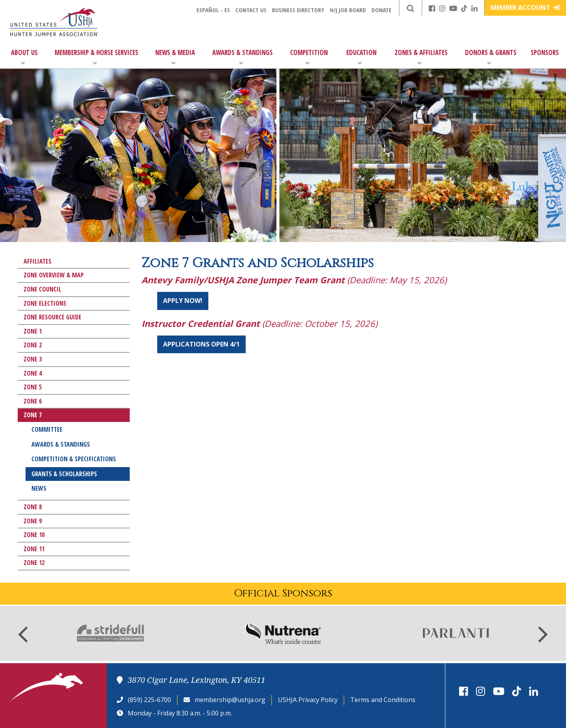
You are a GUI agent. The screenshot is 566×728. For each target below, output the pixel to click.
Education (361, 57)
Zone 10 (34, 535)
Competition (309, 57)
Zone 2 (33, 345)
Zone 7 (33, 415)
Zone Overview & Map (54, 275)
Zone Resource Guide (52, 317)
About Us (24, 57)
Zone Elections (45, 303)
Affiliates (38, 261)
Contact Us (251, 10)
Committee (47, 429)
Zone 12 (34, 563)
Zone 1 (33, 331)
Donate (381, 10)
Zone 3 (33, 359)
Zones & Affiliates (421, 57)
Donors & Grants (491, 57)
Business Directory (298, 10)
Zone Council (42, 289)
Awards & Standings (243, 57)
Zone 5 (33, 387)
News (39, 488)
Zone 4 (33, 373)
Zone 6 (33, 401)
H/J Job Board (348, 10)
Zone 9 (33, 521)
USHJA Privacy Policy (308, 700)
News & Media (175, 57)
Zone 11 (34, 549)
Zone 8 (33, 507)
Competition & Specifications (74, 459)
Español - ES (213, 10)
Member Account (525, 7)
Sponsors (545, 52)
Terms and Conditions (383, 700)
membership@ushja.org (230, 700)
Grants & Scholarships (64, 474)
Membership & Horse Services (96, 57)
